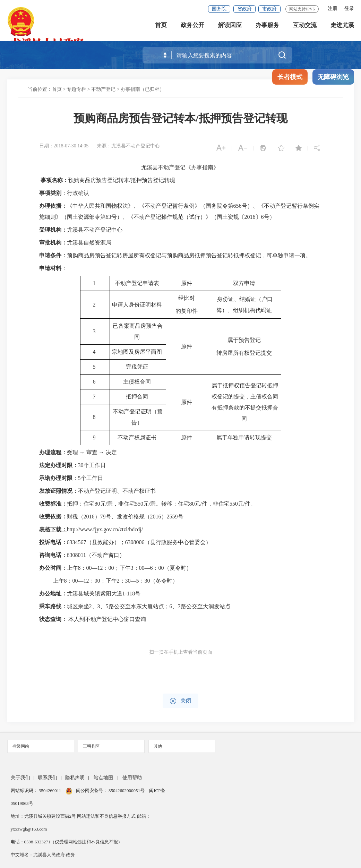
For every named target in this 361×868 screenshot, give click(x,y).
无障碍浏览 (333, 77)
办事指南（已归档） (143, 89)
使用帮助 (132, 778)
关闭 (180, 701)
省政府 (244, 9)
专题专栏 (76, 89)
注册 (333, 8)
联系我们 (48, 778)
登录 (349, 8)
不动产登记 (103, 89)
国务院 (219, 9)
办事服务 (267, 28)
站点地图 (103, 778)
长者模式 (290, 77)
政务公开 (192, 28)
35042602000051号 (127, 790)
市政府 (269, 9)
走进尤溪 (342, 28)
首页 (161, 28)
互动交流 (305, 28)
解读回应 (230, 28)
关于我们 (20, 778)
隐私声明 (75, 778)
